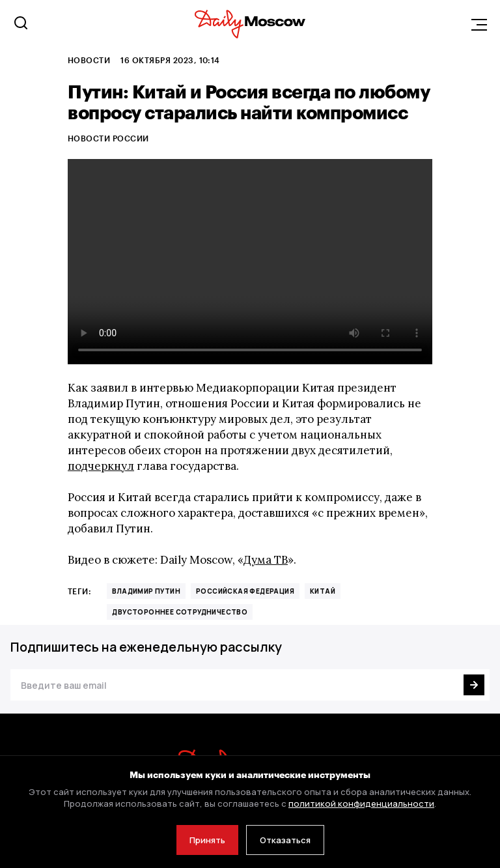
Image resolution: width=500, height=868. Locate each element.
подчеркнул (101, 466)
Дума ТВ (266, 560)
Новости (89, 60)
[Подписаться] (474, 685)
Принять (207, 840)
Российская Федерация (245, 591)
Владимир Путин (146, 591)
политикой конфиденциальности (361, 803)
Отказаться (285, 840)
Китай (323, 591)
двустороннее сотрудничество (180, 612)
